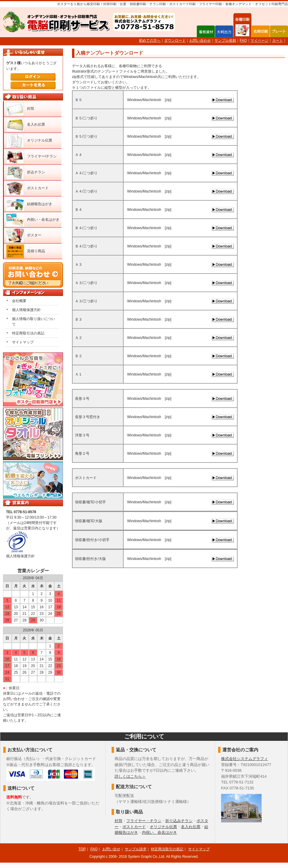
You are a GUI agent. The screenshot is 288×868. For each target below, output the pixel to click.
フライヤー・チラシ (144, 821)
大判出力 (224, 31)
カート (277, 40)
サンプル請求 (136, 849)
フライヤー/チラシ (42, 156)
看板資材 (206, 31)
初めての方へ (150, 40)
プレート (279, 31)
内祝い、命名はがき (159, 832)
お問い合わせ (200, 40)
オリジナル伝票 (40, 140)
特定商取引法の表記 (28, 333)
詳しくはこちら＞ (130, 776)
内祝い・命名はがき (43, 220)
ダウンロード (175, 40)
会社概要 (19, 301)
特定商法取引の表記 (167, 849)
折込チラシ (36, 172)
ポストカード (38, 188)
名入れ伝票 (36, 124)
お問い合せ (111, 849)
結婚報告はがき (40, 204)
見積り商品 (36, 251)
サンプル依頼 (225, 40)
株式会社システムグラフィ (244, 759)
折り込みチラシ (179, 821)
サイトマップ (23, 342)
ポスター (34, 235)
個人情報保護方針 (26, 310)
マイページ (259, 40)
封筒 (31, 109)
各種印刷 (242, 31)
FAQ (243, 40)
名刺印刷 (261, 31)
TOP (82, 849)
